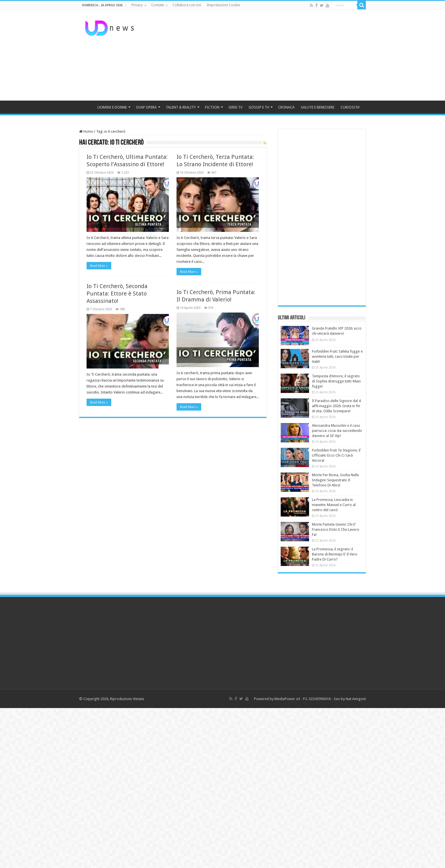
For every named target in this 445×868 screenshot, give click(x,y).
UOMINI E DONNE (112, 107)
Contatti (158, 5)
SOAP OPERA (146, 107)
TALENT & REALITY (181, 107)
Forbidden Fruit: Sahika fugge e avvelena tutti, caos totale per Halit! (337, 356)
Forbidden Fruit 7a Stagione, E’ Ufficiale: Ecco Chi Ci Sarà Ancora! (336, 455)
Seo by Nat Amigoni (350, 699)
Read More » (99, 266)
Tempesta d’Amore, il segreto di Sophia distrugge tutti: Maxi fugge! (336, 381)
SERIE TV (235, 107)
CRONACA (286, 107)
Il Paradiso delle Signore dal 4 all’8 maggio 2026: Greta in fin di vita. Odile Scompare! (336, 406)
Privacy (137, 5)
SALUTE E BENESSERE (318, 107)
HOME (87, 107)
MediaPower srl (287, 699)
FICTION (212, 107)
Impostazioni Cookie (223, 5)
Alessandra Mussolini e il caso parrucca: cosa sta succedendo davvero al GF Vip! (337, 431)
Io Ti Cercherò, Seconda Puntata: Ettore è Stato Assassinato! (117, 294)
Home (86, 131)
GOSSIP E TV (259, 107)
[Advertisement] (258, 55)
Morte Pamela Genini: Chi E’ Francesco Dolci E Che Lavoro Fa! (336, 529)
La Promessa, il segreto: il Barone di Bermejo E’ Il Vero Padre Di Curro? (335, 554)
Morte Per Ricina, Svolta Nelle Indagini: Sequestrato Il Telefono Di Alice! (335, 480)
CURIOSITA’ (350, 107)
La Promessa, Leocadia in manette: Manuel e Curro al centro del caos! (334, 505)
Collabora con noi (187, 5)
